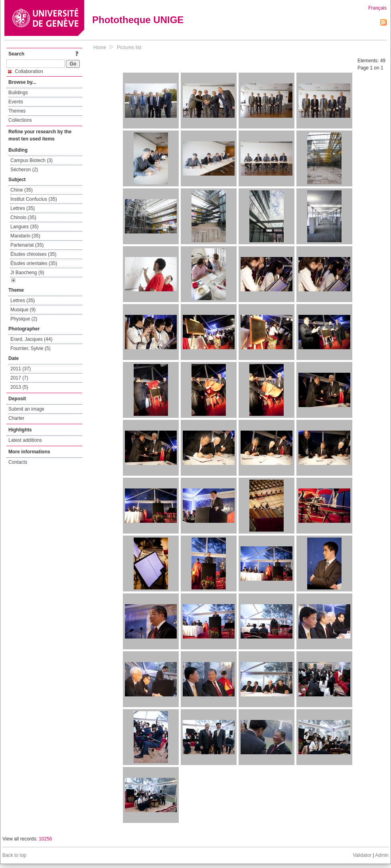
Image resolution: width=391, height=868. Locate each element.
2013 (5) (19, 387)
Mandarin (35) (25, 236)
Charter (16, 418)
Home (100, 47)
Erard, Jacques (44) (31, 339)
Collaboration (26, 71)
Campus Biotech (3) (32, 160)
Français (377, 8)
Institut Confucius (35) (34, 199)
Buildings (18, 93)
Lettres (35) (23, 208)
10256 (45, 839)
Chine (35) (22, 190)
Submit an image (26, 409)
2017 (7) (19, 378)
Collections (20, 120)
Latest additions (25, 440)
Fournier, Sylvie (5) (31, 348)
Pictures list (129, 47)
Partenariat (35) (27, 245)
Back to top (14, 855)
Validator (362, 855)
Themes (17, 111)
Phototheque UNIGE (138, 20)
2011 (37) (21, 369)
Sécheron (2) (24, 170)
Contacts (18, 462)
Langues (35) (25, 227)
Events (16, 102)
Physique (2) (24, 319)
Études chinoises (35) (33, 254)
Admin (382, 855)
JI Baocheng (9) (27, 273)
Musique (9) (23, 310)
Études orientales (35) (34, 263)
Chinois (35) (23, 217)
